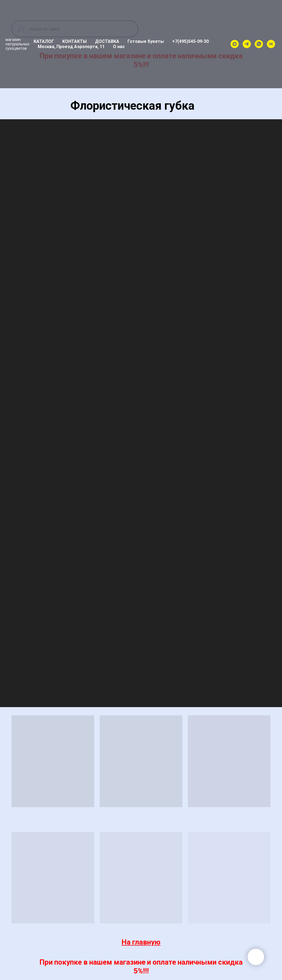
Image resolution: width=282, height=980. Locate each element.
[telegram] (247, 44)
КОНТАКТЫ (74, 41)
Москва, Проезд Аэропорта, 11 (71, 47)
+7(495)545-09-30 (190, 41)
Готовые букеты (146, 41)
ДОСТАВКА (107, 41)
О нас (119, 47)
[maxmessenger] (235, 44)
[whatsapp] (259, 44)
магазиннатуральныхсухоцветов (17, 44)
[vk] (271, 44)
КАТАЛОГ (44, 41)
